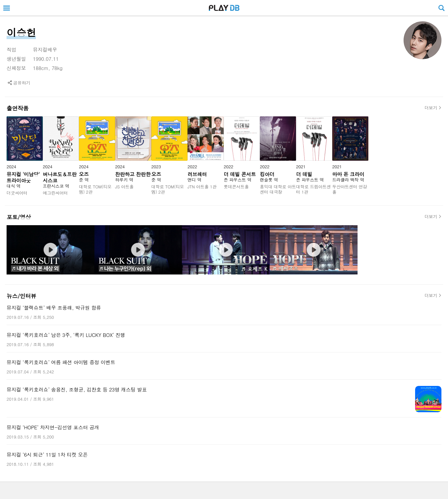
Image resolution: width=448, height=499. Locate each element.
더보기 (431, 108)
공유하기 (22, 83)
